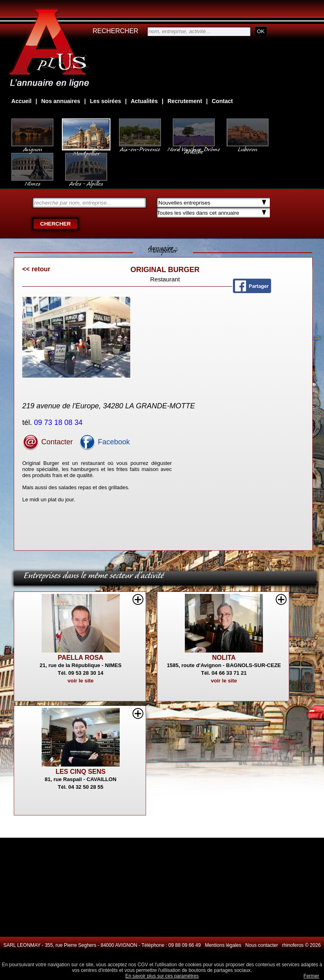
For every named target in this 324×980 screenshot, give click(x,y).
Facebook (104, 442)
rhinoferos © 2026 (301, 945)
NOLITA (224, 658)
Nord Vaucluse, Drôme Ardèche (194, 146)
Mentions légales (223, 945)
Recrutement (185, 101)
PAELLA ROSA (81, 658)
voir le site (80, 681)
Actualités (144, 101)
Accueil (21, 101)
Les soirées (105, 101)
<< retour (36, 269)
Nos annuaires (61, 101)
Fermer (311, 976)
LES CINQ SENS (80, 772)
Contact (222, 101)
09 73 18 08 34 (59, 422)
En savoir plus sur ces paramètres (162, 976)
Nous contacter (262, 945)
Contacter (48, 442)
